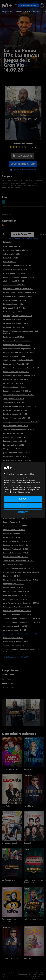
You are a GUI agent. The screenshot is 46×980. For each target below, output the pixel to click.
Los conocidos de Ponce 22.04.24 (16, 364)
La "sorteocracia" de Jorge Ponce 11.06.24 (20, 293)
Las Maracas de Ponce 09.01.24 (15, 518)
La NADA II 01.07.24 (10, 258)
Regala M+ (7, 11)
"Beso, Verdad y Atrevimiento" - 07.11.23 (19, 561)
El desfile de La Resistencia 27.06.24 (17, 266)
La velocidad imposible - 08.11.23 (16, 557)
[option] (15, 712)
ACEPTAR (23, 505)
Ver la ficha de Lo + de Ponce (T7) (16, 657)
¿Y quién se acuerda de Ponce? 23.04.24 (19, 360)
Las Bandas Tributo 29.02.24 (14, 437)
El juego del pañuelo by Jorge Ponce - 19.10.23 (21, 580)
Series (19, 11)
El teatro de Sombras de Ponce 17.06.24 (18, 289)
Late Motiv (28, 806)
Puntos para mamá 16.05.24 (14, 337)
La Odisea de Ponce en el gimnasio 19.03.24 (20, 406)
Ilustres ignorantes (10, 769)
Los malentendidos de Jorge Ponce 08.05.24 (20, 349)
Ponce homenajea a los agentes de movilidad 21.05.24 (20, 332)
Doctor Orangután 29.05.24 (14, 312)
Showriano (28, 769)
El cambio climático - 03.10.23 (15, 599)
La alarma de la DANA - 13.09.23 (16, 641)
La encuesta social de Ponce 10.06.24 (18, 296)
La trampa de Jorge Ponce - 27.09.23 (17, 607)
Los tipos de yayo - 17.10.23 (13, 584)
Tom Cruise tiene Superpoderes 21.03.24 (19, 395)
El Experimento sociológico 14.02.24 (17, 460)
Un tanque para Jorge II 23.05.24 (16, 319)
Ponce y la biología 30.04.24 (14, 356)
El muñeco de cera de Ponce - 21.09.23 (18, 615)
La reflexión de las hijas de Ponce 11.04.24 (19, 375)
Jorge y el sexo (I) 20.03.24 (13, 403)
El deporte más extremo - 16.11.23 (16, 541)
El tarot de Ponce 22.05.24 (13, 327)
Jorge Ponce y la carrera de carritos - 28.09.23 (21, 603)
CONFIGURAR (23, 512)
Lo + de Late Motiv (10, 958)
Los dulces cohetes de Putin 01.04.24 (17, 391)
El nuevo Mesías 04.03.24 (13, 433)
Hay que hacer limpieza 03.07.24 (16, 250)
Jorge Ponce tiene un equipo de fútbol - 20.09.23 (22, 622)
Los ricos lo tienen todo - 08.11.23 (16, 553)
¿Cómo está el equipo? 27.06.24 (15, 269)
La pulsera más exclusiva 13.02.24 (16, 414)
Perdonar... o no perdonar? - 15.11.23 (17, 545)
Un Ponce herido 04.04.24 (13, 383)
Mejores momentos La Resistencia (33, 881)
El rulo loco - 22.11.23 (11, 537)
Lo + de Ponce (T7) (22, 234)
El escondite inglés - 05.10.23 (14, 595)
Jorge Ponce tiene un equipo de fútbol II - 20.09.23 (23, 618)
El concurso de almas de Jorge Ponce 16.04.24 (21, 368)
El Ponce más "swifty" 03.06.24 (15, 308)
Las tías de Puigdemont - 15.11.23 (16, 549)
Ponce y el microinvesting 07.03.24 (16, 418)
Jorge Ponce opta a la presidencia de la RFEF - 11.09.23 (21, 650)
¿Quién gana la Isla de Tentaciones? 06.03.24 (20, 422)
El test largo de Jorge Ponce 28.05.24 (18, 316)
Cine (27, 11)
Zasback (27, 843)
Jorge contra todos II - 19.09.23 (15, 626)
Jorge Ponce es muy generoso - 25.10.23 (19, 568)
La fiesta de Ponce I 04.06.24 (14, 304)
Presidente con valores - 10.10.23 (16, 591)
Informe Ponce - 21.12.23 (13, 522)
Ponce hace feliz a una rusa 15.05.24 (17, 341)
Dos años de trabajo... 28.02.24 (15, 441)
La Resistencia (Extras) (34, 919)
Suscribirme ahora (28, 5)
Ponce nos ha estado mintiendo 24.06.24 (19, 277)
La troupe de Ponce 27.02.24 (14, 445)
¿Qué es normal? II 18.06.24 (13, 281)
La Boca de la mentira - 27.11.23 (15, 534)
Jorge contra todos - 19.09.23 (15, 630)
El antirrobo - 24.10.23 (12, 576)
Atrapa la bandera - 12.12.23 (14, 530)
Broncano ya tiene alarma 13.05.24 (17, 345)
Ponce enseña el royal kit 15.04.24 (16, 372)
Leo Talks (6, 806)
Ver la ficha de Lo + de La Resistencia (24, 238)
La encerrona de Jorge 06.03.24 (16, 426)
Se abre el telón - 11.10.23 (13, 588)
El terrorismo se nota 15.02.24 (15, 456)
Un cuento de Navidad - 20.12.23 (16, 526)
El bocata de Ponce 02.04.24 (14, 387)
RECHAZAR (23, 499)
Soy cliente (23, 156)
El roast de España (10, 843)
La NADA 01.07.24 (10, 262)
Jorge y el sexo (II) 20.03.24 (14, 399)
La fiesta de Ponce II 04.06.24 (14, 300)
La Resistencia (8, 880)
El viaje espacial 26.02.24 (13, 449)
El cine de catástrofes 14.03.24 (15, 410)
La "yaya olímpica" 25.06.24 (14, 273)
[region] (23, 490)
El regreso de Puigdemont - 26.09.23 (17, 611)
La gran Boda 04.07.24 (12, 246)
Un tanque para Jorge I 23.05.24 (16, 323)
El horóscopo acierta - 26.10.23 (15, 564)
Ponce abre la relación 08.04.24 (16, 379)
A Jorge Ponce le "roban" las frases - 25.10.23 (21, 572)
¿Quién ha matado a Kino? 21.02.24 (17, 453)
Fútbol (36, 11)
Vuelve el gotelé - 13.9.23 (13, 638)
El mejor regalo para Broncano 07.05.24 (19, 352)
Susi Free (28, 958)
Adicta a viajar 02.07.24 (12, 254)
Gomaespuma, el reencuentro (9, 920)
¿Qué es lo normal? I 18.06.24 (14, 285)
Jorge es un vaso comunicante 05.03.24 (19, 430)
